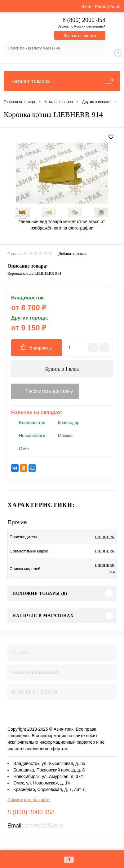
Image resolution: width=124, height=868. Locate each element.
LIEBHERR (105, 537)
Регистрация (108, 6)
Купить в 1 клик (62, 369)
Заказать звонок (80, 36)
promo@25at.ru (44, 826)
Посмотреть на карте (29, 800)
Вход (86, 6)
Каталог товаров (62, 81)
